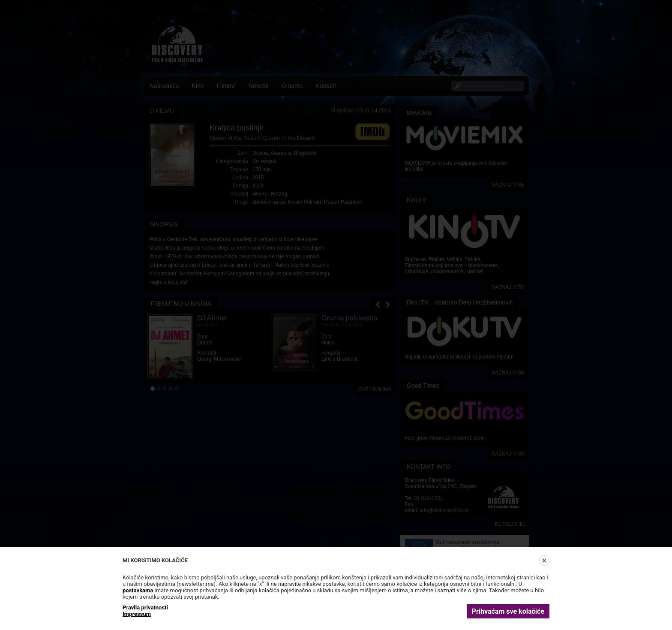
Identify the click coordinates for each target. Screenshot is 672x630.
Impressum (137, 614)
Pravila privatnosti (145, 607)
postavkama (138, 590)
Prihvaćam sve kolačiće (508, 611)
